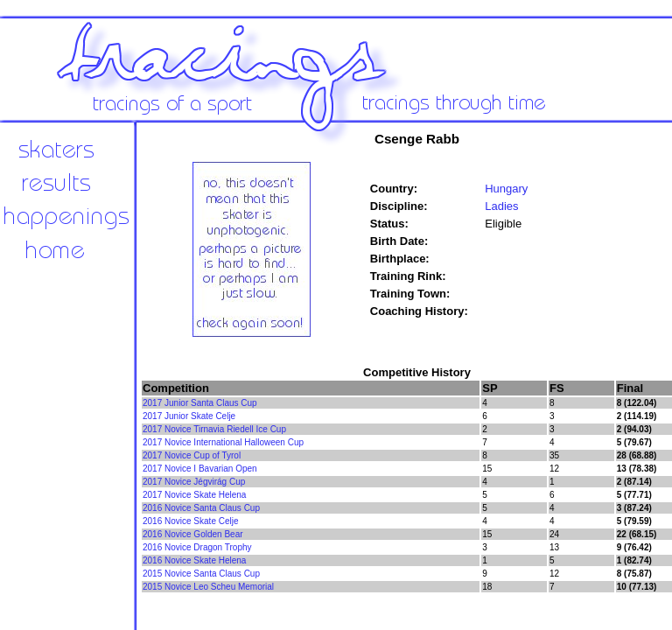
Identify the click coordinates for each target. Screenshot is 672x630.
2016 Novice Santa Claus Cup (201, 508)
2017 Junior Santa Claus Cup (200, 403)
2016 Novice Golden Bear (193, 534)
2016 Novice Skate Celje (191, 521)
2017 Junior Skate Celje (189, 416)
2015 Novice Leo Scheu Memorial (208, 587)
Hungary (506, 189)
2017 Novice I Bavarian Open (200, 469)
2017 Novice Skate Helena (194, 495)
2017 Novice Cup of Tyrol (192, 455)
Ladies (501, 206)
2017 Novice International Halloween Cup (223, 442)
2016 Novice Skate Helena (194, 560)
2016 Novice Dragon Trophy (197, 547)
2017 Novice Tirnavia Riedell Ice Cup (214, 429)
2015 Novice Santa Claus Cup (201, 574)
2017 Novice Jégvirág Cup (194, 482)
